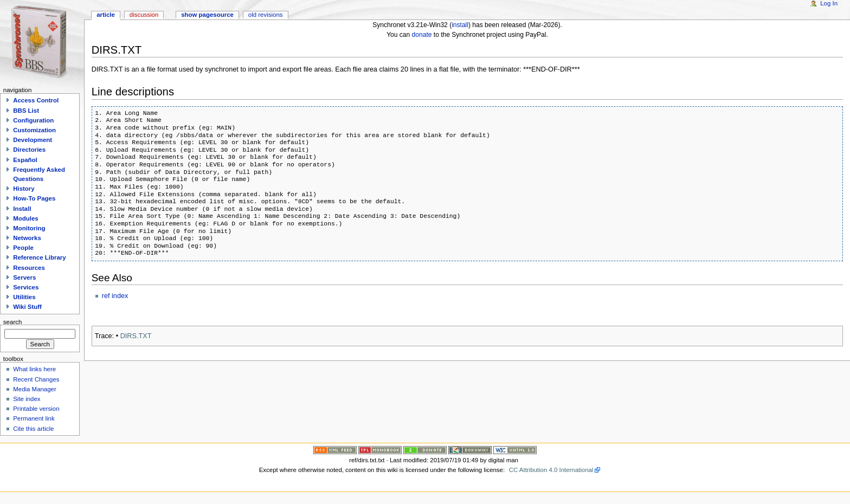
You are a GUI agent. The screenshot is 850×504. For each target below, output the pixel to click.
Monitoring (29, 228)
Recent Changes (36, 379)
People (23, 248)
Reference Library (39, 257)
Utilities (24, 297)
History (24, 189)
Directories (29, 150)
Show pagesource (207, 15)
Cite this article (33, 429)
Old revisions (266, 15)
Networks (27, 238)
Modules (25, 218)
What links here (34, 369)
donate (422, 35)
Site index (27, 399)
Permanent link (34, 418)
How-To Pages (34, 198)
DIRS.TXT (136, 336)
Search (13, 321)
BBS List (26, 111)
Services (26, 287)
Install (22, 209)
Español (25, 160)
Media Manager (35, 389)
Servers (24, 277)
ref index (115, 296)
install (460, 25)
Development (33, 140)
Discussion (144, 15)
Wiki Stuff (27, 307)
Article (106, 15)
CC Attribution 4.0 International (551, 470)
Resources (29, 268)
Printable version (36, 409)
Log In (829, 3)
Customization (34, 130)
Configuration (33, 120)
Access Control (36, 100)
